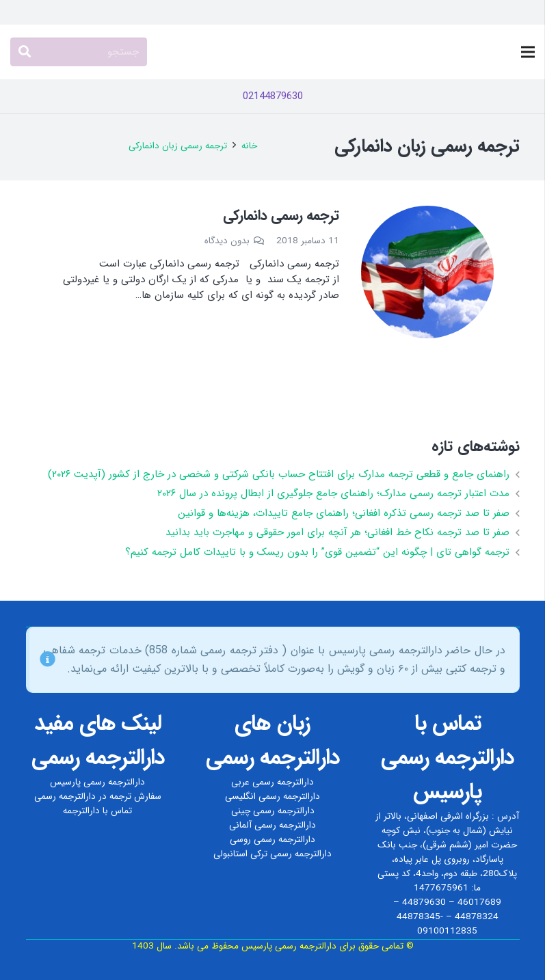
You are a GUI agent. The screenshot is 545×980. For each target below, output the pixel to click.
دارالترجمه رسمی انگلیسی (272, 797)
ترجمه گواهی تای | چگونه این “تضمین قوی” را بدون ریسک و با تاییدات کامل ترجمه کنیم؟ (317, 552)
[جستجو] (79, 52)
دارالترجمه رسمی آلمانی (272, 825)
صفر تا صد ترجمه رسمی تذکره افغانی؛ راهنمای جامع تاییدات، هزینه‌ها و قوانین (344, 513)
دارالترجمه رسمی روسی (272, 840)
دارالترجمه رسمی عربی (272, 782)
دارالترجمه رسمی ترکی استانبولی (272, 854)
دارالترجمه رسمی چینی (273, 811)
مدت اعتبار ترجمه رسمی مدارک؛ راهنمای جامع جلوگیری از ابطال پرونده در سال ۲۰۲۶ (333, 493)
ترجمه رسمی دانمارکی (281, 216)
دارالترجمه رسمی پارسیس (97, 782)
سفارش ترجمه (135, 797)
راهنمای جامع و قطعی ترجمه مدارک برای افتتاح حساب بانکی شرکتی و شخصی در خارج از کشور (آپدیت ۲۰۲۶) (279, 474)
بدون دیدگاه (227, 241)
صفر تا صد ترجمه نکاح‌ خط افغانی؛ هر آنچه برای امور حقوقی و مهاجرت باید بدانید (337, 532)
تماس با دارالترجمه (97, 811)
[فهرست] (528, 52)
